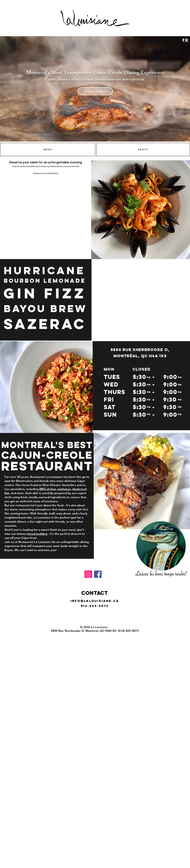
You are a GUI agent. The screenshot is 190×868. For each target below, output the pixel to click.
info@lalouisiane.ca (95, 601)
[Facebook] (98, 574)
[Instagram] (88, 574)
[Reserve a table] (95, 91)
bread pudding (37, 534)
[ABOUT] (143, 149)
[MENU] (48, 149)
